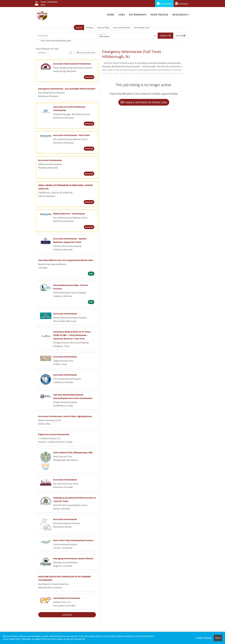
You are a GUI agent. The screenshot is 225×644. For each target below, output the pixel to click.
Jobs (122, 15)
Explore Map (103, 27)
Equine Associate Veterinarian (54, 434)
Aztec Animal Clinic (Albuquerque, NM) (73, 452)
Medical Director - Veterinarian (69, 214)
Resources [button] (180, 15)
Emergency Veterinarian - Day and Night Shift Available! (67, 89)
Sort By (41, 53)
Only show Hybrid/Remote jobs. (56, 41)
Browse (90, 27)
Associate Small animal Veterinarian (72, 64)
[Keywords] (67, 36)
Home (111, 15)
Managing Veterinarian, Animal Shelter (73, 558)
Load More (67, 615)
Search (79, 27)
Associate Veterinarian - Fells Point (72, 135)
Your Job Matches (122, 27)
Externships (138, 15)
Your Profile (159, 15)
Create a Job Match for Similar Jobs (144, 102)
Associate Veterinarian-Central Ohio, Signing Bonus (65, 416)
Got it (218, 638)
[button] (181, 36)
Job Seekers (164, 4)
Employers (182, 4)
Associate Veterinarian (50, 160)
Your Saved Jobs (142, 27)
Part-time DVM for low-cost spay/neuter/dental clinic (66, 260)
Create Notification (86, 53)
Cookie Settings (204, 638)
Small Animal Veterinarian (67, 598)
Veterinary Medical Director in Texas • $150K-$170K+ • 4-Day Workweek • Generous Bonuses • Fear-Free (73, 335)
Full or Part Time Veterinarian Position (73, 540)
